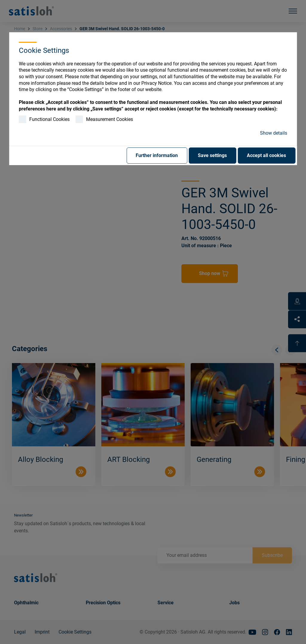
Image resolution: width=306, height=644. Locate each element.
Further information (157, 155)
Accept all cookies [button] (266, 155)
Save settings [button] (212, 155)
